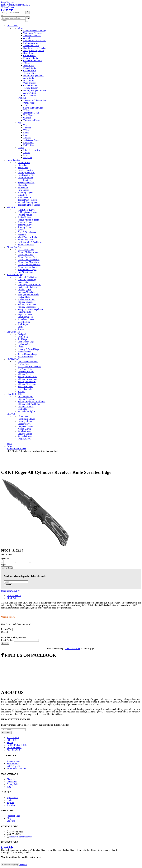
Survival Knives (25, 222)
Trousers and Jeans (32, 120)
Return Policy (13, 764)
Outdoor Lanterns (26, 406)
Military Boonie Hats (27, 377)
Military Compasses (27, 307)
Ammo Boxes (24, 163)
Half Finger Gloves (26, 419)
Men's (20, 28)
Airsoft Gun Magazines (28, 262)
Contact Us (19, 5)
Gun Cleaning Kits (26, 175)
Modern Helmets (25, 387)
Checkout (23, 865)
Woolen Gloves (25, 439)
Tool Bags (22, 339)
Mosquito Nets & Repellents (30, 309)
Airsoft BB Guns (25, 255)
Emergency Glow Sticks (28, 294)
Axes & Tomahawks (27, 232)
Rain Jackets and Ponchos (35, 48)
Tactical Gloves (25, 436)
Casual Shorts (29, 56)
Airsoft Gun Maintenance (29, 265)
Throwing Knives (26, 225)
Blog (9, 819)
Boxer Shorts (29, 53)
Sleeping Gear (24, 322)
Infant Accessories (31, 150)
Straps (21, 327)
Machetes (22, 235)
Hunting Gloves (25, 421)
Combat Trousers (31, 85)
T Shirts (27, 63)
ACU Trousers (30, 93)
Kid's (20, 123)
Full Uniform (29, 145)
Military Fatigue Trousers (35, 90)
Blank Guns (23, 168)
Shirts (26, 135)
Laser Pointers (24, 180)
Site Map (11, 806)
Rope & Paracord (25, 314)
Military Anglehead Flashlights (32, 401)
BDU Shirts (28, 80)
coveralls (27, 38)
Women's (22, 98)
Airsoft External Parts (27, 257)
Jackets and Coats (31, 46)
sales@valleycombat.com (21, 838)
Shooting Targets (25, 192)
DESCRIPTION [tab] (14, 596)
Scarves (21, 391)
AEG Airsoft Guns (26, 250)
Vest (25, 125)
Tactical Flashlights (26, 411)
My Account (12, 798)
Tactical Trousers (31, 88)
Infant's (21, 148)
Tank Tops (28, 115)
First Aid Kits (24, 297)
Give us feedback (73, 649)
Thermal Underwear (32, 36)
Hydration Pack (25, 344)
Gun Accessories (25, 170)
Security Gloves (25, 434)
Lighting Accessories (27, 399)
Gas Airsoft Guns (25, 272)
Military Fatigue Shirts (33, 75)
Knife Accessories (26, 245)
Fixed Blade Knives (27, 210)
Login (4, 2)
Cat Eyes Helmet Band (28, 362)
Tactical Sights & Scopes (29, 205)
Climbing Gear (24, 289)
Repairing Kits (24, 312)
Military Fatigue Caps (27, 379)
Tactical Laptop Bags (27, 354)
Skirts (26, 105)
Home (4, 5)
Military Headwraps (27, 382)
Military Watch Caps (27, 384)
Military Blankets (26, 302)
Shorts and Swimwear (33, 108)
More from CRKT (10, 591)
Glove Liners (24, 416)
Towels (21, 329)
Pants (26, 155)
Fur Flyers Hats (25, 369)
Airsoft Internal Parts (27, 267)
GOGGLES (12, 741)
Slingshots (22, 195)
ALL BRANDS (14, 751)
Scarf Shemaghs (25, 389)
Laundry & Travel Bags (28, 349)
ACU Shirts (28, 78)
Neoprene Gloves (26, 426)
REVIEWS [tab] (12, 598)
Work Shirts (29, 65)
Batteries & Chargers (27, 270)
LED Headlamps (25, 396)
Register (10, 2)
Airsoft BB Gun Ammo (28, 252)
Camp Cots (23, 282)
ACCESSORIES (14, 748)
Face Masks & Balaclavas (29, 367)
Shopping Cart (13, 762)
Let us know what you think (14, 638)
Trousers (27, 138)
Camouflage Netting (27, 279)
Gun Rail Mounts (25, 177)
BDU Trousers (30, 95)
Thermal (27, 128)
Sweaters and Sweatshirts (35, 41)
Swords (21, 230)
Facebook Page (13, 817)
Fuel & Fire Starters (27, 299)
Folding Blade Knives (27, 212)
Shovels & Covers (26, 319)
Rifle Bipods (23, 190)
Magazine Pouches (26, 182)
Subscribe (6, 734)
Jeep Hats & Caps (26, 372)
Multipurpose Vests (32, 43)
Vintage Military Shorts (34, 51)
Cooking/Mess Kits (26, 292)
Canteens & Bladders (27, 287)
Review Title (7, 629)
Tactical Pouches (25, 357)
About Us (11, 780)
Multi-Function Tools (27, 237)
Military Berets (24, 374)
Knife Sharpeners (26, 240)
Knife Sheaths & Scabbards (30, 242)
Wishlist (10, 5)
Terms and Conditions (16, 769)
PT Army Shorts (31, 58)
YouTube (11, 822)
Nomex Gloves (24, 429)
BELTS (10, 743)
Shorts (26, 133)
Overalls (27, 118)
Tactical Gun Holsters (27, 200)
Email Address (8, 641)
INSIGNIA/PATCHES (17, 746)
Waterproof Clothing (32, 33)
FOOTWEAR (13, 738)
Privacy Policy (13, 785)
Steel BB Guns (24, 197)
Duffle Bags (23, 337)
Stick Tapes (23, 324)
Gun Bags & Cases (26, 172)
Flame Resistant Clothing (35, 31)
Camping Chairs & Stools (29, 284)
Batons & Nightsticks (27, 277)
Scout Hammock (25, 317)
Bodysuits (28, 158)
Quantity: (5, 558)
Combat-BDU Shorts (33, 60)
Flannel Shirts (29, 68)
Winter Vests (29, 103)
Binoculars (23, 165)
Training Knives (25, 227)
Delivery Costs (13, 767)
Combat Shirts (30, 70)
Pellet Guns (23, 187)
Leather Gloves (25, 424)
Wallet (21, 347)
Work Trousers (30, 83)
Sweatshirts (28, 143)
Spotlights (22, 409)
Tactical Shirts (30, 73)
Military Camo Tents (27, 304)
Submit (8, 585)
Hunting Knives (25, 215)
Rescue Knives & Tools (28, 220)
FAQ (9, 787)
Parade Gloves (24, 431)
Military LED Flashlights (29, 404)
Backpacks (23, 334)
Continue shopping (10, 865)
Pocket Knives (24, 217)
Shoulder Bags (24, 352)
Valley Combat (8, 7)
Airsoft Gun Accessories (29, 260)
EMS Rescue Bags (26, 342)
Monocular (23, 185)
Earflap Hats (23, 364)
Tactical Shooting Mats (28, 202)
